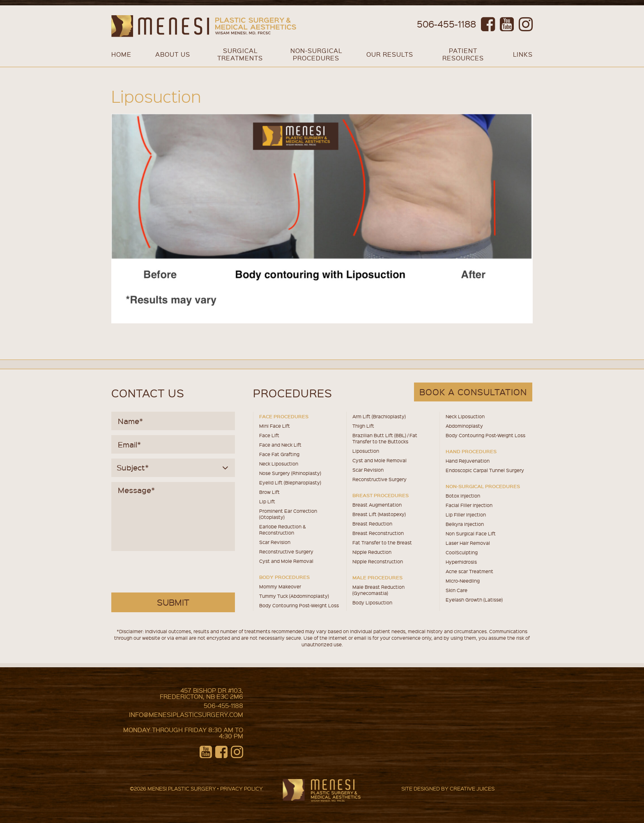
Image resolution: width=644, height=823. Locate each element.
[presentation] (174, 572)
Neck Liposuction (279, 464)
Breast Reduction (372, 524)
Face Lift (269, 435)
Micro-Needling (463, 581)
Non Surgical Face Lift (471, 534)
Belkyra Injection (465, 524)
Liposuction (366, 451)
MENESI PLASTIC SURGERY (182, 788)
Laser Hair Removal (468, 543)
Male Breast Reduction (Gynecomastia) (378, 590)
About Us (173, 54)
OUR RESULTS (390, 54)
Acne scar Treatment (469, 571)
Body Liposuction (372, 603)
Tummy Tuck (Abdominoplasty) (294, 596)
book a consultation (473, 392)
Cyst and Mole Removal (286, 561)
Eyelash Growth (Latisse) (474, 600)
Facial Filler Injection (469, 505)
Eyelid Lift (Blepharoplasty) (290, 483)
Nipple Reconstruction (378, 561)
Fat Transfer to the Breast (382, 543)
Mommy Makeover (280, 587)
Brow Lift (269, 492)
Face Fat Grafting (279, 454)
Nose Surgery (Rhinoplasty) (290, 473)
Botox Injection (463, 496)
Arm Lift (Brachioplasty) (379, 416)
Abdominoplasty (464, 426)
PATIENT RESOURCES (463, 54)
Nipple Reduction (372, 552)
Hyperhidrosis (461, 562)
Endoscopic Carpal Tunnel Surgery (485, 470)
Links (523, 54)
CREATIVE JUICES (472, 788)
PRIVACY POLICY (241, 788)
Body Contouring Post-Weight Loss (299, 605)
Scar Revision (275, 542)
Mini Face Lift (275, 426)
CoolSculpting (462, 552)
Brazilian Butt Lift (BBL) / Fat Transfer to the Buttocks (385, 438)
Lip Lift (267, 501)
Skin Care (457, 590)
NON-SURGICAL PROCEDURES (316, 54)
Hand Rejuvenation (468, 461)
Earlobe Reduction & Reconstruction (283, 530)
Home (121, 54)
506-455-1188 (446, 24)
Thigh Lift (363, 426)
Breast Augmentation (377, 505)
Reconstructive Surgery (286, 552)
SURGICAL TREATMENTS (240, 54)
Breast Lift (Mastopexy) (379, 514)
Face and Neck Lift (280, 445)
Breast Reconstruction (378, 533)
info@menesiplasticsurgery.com (186, 715)
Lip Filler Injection (466, 515)
